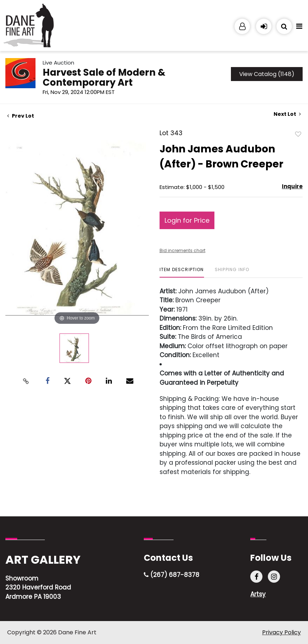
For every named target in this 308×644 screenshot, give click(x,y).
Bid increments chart (183, 250)
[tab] (182, 272)
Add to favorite (298, 134)
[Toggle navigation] (299, 28)
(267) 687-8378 (172, 575)
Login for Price (187, 220)
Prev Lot (21, 116)
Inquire (292, 186)
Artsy (258, 594)
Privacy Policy (281, 632)
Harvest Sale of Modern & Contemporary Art (104, 77)
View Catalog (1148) (267, 74)
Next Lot (287, 114)
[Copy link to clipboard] (26, 381)
